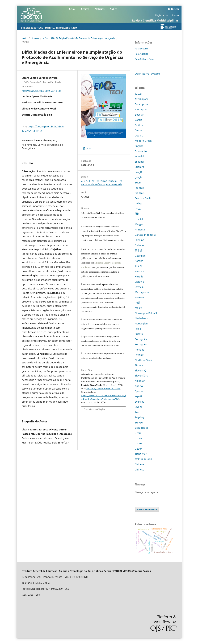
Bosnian (140, 115)
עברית (138, 209)
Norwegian (141, 323)
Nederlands (142, 318)
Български (141, 109)
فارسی (138, 172)
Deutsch (140, 136)
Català (138, 120)
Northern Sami (143, 360)
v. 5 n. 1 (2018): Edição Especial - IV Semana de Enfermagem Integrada (79, 38)
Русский (140, 355)
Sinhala (139, 365)
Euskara (139, 167)
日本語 (138, 250)
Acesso (175, 15)
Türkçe (139, 423)
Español (139, 156)
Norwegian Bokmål (146, 313)
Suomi (138, 182)
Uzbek (138, 438)
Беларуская (142, 104)
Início (24, 38)
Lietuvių (139, 282)
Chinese (140, 464)
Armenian (141, 229)
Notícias (100, 9)
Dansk (138, 130)
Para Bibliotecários (144, 59)
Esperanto (141, 151)
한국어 (138, 266)
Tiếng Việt (141, 454)
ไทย (137, 412)
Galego (139, 203)
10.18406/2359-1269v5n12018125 (103, 388)
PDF (88, 148)
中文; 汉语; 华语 (144, 459)
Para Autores (142, 54)
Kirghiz (139, 276)
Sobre (114, 9)
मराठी (137, 303)
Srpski (138, 396)
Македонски (142, 292)
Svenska (140, 402)
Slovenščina (142, 376)
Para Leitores (142, 49)
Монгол (139, 297)
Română (140, 350)
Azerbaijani (141, 99)
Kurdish (139, 271)
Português (141, 339)
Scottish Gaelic (143, 198)
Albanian (140, 381)
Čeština (139, 125)
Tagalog (139, 417)
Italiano (139, 245)
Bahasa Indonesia (145, 235)
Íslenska (140, 240)
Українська (141, 428)
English (139, 146)
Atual (72, 9)
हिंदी (137, 214)
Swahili (139, 407)
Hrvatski (140, 219)
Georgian (140, 256)
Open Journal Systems (148, 74)
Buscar (174, 9)
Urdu (138, 433)
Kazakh (139, 261)
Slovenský (140, 370)
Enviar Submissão (147, 509)
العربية (138, 94)
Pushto (139, 334)
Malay (138, 308)
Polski (138, 329)
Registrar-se (161, 15)
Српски (139, 386)
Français (140, 188)
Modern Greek (143, 141)
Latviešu (140, 287)
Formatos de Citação (94, 409)
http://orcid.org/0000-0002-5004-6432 (41, 91)
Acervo (85, 9)
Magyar (139, 224)
